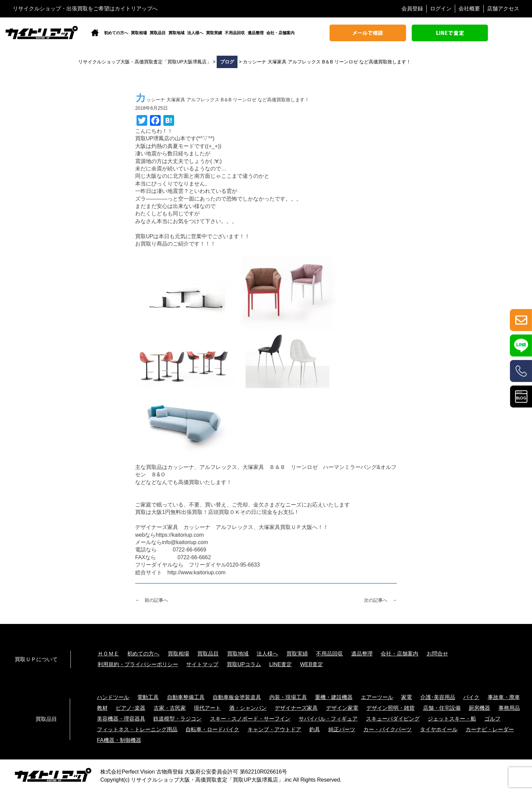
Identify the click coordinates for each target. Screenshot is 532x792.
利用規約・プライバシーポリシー (138, 664)
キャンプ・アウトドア (274, 729)
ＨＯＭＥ (108, 654)
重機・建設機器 (334, 697)
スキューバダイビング (393, 719)
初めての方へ (116, 33)
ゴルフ (492, 719)
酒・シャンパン (248, 708)
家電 (407, 697)
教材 (102, 708)
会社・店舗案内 (280, 33)
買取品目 (158, 33)
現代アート (207, 708)
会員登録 (412, 9)
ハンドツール (113, 697)
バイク (471, 697)
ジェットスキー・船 (452, 719)
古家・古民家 (170, 708)
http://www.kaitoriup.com (196, 572)
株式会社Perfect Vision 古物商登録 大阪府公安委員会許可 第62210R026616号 (194, 772)
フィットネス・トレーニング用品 (137, 729)
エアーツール (377, 697)
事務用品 (509, 708)
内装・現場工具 (288, 697)
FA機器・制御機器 (119, 740)
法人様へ (195, 33)
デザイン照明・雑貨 (390, 708)
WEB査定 (312, 664)
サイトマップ (202, 664)
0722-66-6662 (194, 557)
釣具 (315, 729)
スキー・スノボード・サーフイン (250, 719)
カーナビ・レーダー (490, 729)
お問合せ (437, 654)
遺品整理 (256, 33)
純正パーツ (342, 729)
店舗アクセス (503, 9)
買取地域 (176, 33)
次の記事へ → (380, 600)
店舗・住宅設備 (442, 708)
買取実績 (214, 33)
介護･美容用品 (438, 697)
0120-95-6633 (243, 565)
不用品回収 (235, 33)
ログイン (441, 9)
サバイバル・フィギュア (328, 719)
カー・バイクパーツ (387, 729)
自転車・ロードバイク (212, 729)
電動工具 (148, 697)
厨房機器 (479, 708)
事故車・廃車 (504, 697)
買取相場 (139, 33)
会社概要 (469, 9)
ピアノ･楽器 (130, 708)
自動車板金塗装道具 (237, 697)
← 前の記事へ (152, 600)
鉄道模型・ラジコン (177, 719)
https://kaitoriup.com (180, 535)
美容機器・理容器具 (121, 719)
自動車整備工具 (186, 697)
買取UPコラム (244, 664)
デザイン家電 (342, 708)
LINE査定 (281, 664)
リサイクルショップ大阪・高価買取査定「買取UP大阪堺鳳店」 (207, 780)
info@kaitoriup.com (185, 542)
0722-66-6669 (190, 550)
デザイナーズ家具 (296, 708)
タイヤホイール (439, 729)
